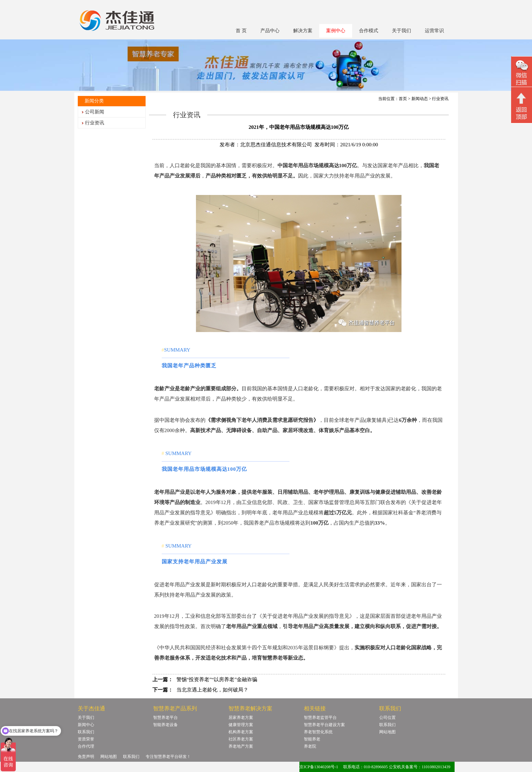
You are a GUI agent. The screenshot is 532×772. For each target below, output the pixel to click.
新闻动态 (420, 99)
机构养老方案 (241, 732)
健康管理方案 (241, 725)
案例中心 (336, 31)
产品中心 (270, 31)
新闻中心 (86, 725)
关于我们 (401, 31)
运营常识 (434, 31)
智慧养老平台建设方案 (324, 725)
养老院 (310, 746)
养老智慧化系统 (318, 732)
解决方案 (303, 31)
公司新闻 (95, 112)
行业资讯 (95, 123)
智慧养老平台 (165, 718)
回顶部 (522, 106)
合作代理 (86, 746)
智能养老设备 (165, 725)
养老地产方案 (241, 746)
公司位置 (387, 718)
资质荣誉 (86, 739)
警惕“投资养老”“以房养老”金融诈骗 (217, 679)
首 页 (241, 31)
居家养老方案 (241, 718)
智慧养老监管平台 (320, 718)
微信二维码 (522, 72)
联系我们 (86, 732)
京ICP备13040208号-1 (319, 767)
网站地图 (387, 732)
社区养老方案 (241, 739)
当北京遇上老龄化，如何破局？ (212, 690)
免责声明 (86, 757)
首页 (403, 99)
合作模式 (369, 31)
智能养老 (312, 739)
